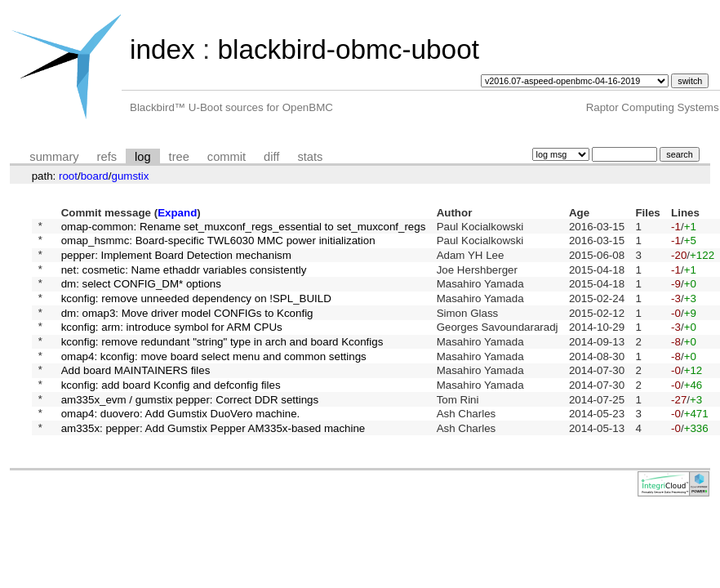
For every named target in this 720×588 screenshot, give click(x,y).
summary (54, 157)
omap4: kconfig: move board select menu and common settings (214, 379)
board (95, 176)
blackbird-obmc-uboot (348, 49)
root (68, 176)
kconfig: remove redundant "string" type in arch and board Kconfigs (222, 362)
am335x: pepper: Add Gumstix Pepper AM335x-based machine (213, 463)
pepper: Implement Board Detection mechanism (176, 261)
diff (271, 157)
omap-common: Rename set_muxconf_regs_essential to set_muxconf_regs (244, 227)
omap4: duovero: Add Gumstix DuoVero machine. (181, 447)
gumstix (130, 176)
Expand (177, 213)
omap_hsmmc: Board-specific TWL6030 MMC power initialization (218, 245)
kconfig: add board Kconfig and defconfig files (171, 413)
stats (310, 157)
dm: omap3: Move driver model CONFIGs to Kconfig (187, 329)
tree (179, 157)
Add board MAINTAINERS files (136, 396)
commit (227, 157)
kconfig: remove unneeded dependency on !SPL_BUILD (196, 312)
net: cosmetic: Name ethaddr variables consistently (184, 278)
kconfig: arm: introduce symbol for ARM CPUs (172, 346)
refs (107, 157)
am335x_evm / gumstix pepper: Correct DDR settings (190, 430)
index (162, 49)
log (143, 157)
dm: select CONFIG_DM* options (141, 295)
